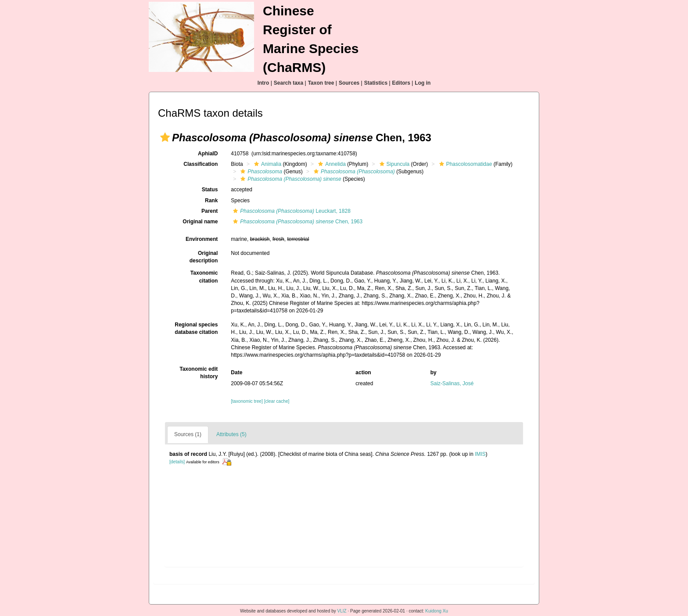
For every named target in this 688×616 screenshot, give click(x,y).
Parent (210, 211)
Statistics (376, 83)
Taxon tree (321, 83)
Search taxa (288, 83)
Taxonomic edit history (199, 373)
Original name (200, 222)
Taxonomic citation (204, 277)
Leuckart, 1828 (290, 211)
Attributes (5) (231, 434)
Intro (263, 83)
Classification (201, 164)
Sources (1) (188, 434)
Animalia (267, 164)
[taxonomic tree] (247, 401)
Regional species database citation (196, 328)
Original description (204, 257)
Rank (211, 201)
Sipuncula (394, 164)
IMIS (480, 454)
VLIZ (342, 611)
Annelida (331, 164)
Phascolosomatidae (465, 164)
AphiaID (208, 154)
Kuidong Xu (437, 611)
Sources (349, 83)
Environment (202, 239)
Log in (423, 83)
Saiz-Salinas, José (452, 383)
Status (210, 190)
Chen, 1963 (297, 222)
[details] (177, 462)
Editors (401, 83)
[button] (165, 137)
